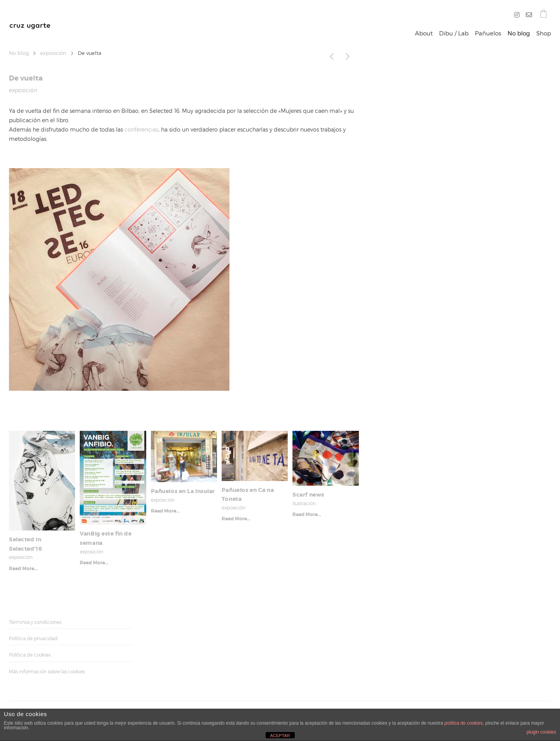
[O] (527, 15)
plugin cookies (541, 732)
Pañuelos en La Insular (183, 491)
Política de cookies (30, 655)
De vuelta (26, 78)
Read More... (23, 569)
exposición (53, 53)
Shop (544, 33)
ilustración (304, 503)
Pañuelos (488, 33)
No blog (519, 33)
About (424, 33)
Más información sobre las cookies (47, 672)
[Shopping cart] (543, 15)
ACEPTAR (280, 736)
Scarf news (308, 495)
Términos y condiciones (35, 622)
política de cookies (464, 723)
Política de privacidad (33, 638)
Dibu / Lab (454, 33)
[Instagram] (518, 15)
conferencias (141, 129)
